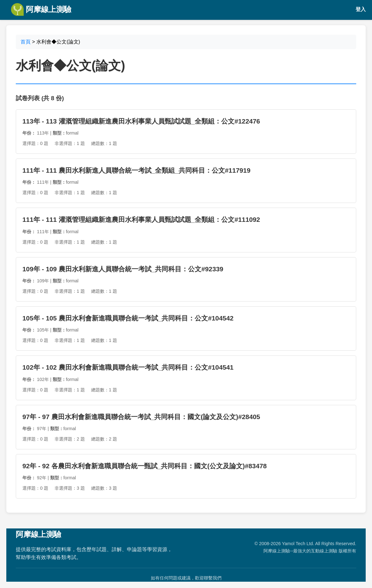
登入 (361, 9)
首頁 (26, 42)
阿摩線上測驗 (41, 9)
